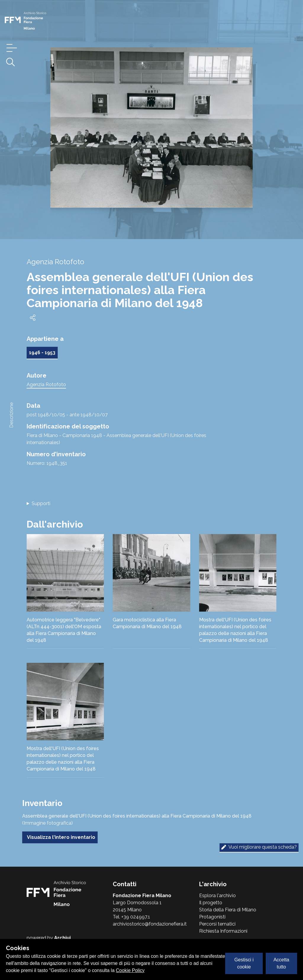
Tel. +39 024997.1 (131, 917)
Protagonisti (212, 917)
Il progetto (211, 903)
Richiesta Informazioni (223, 931)
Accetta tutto (281, 963)
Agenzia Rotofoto (46, 385)
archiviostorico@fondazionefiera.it (150, 924)
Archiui (62, 938)
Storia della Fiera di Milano (228, 910)
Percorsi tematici (217, 924)
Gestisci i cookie (244, 963)
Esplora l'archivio (217, 896)
